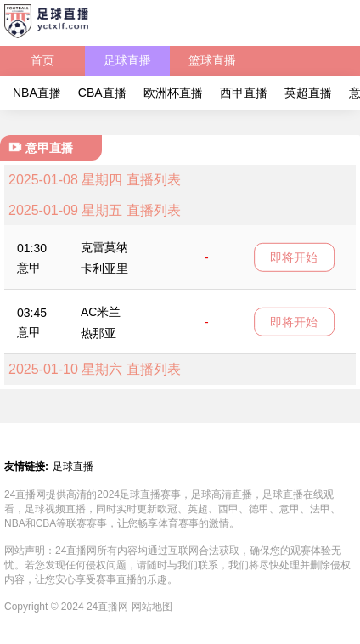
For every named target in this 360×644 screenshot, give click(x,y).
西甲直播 (244, 93)
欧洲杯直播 (173, 93)
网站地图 (152, 607)
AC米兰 (101, 312)
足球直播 (127, 60)
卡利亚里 (104, 268)
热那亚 (98, 333)
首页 (42, 60)
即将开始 (294, 257)
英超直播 (308, 93)
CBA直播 (102, 93)
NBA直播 (37, 93)
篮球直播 (212, 60)
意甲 (29, 268)
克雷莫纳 (104, 247)
